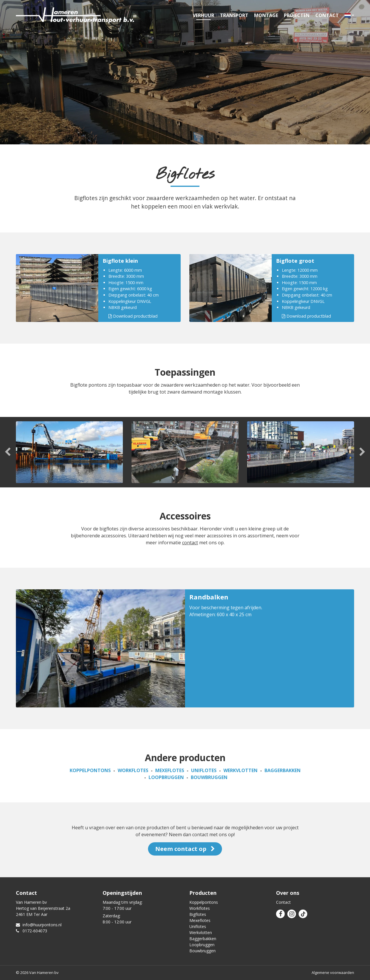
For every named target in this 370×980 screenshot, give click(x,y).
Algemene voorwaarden (333, 972)
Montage (266, 15)
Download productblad (133, 316)
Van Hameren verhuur (75, 15)
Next (362, 452)
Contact (327, 15)
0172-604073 (32, 931)
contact (190, 543)
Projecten (297, 15)
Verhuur (203, 15)
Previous (8, 452)
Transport (234, 15)
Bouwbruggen (209, 777)
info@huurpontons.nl (39, 925)
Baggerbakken (283, 770)
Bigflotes (198, 914)
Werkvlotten (240, 770)
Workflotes (133, 770)
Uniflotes (204, 770)
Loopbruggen (166, 777)
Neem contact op (185, 849)
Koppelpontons (90, 770)
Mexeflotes (170, 770)
